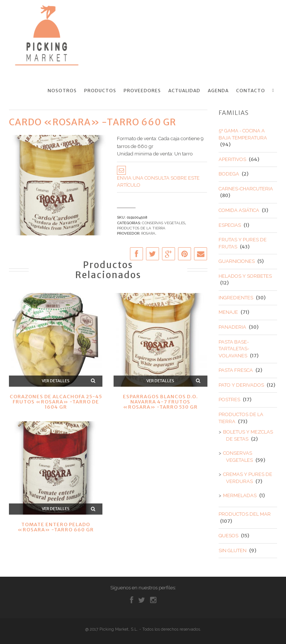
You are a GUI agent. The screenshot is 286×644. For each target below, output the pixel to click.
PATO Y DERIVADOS (241, 385)
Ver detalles (56, 381)
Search (274, 90)
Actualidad (184, 91)
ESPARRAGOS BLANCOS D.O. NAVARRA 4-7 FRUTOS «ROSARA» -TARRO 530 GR (160, 402)
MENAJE (228, 312)
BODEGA (229, 174)
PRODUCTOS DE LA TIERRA (141, 228)
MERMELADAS (240, 495)
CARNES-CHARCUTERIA (246, 189)
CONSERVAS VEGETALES (163, 223)
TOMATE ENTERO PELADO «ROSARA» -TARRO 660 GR (56, 527)
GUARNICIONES (237, 261)
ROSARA (148, 233)
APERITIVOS (232, 159)
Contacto (251, 91)
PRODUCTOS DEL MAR (245, 514)
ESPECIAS (230, 225)
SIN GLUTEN (233, 550)
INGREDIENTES (236, 298)
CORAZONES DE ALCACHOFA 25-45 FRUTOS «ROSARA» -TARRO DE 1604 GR (56, 402)
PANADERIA (232, 327)
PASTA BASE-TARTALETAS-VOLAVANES (234, 348)
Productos (100, 91)
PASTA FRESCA (236, 370)
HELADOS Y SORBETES (245, 276)
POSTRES (229, 400)
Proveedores (142, 91)
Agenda (218, 91)
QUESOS (228, 536)
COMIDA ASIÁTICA (239, 210)
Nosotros (62, 91)
